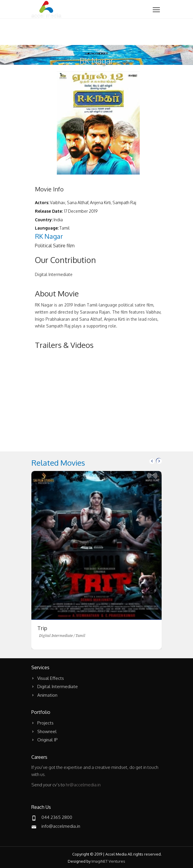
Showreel (47, 731)
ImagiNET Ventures (108, 861)
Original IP (48, 740)
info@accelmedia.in (61, 826)
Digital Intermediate (58, 687)
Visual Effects (51, 678)
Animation (47, 695)
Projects (45, 723)
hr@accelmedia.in (83, 785)
